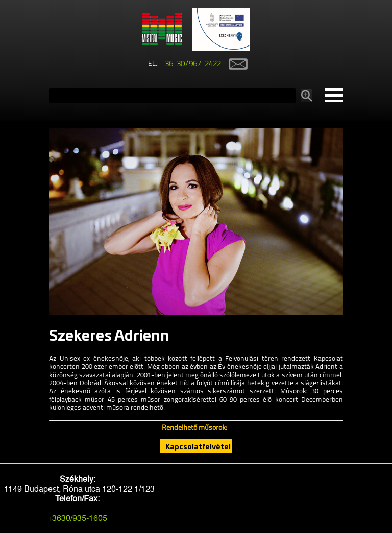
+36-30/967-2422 (191, 64)
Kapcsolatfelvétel (198, 446)
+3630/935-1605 (77, 518)
